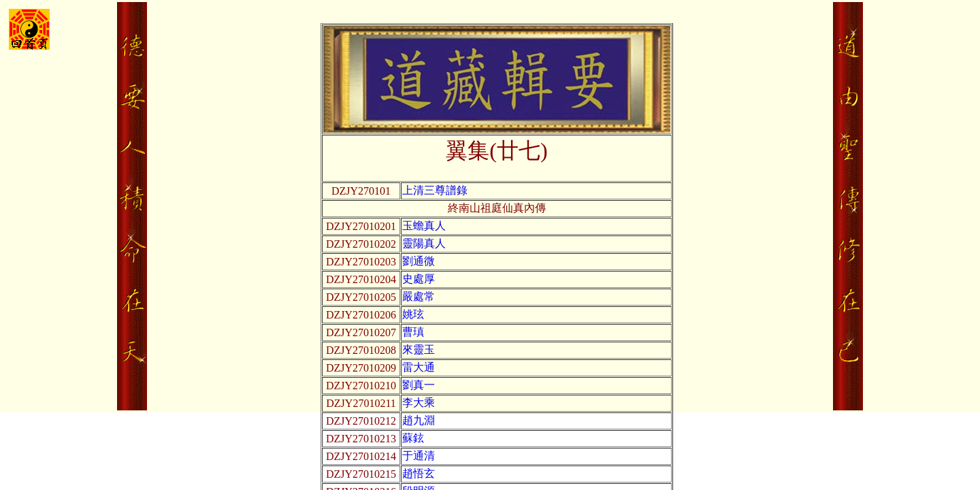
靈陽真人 (424, 243)
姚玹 (413, 314)
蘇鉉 (413, 438)
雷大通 (419, 367)
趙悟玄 (419, 473)
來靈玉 (419, 349)
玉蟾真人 (424, 226)
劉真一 (419, 385)
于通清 (419, 456)
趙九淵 (419, 420)
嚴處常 (419, 296)
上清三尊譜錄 (435, 190)
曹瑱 (413, 332)
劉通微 (419, 261)
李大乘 (419, 403)
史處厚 (419, 279)
